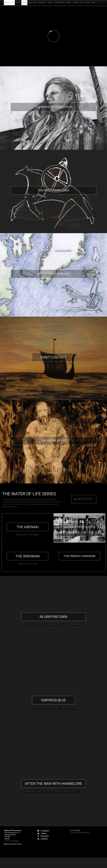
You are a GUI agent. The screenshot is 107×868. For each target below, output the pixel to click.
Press (69, 3)
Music (50, 3)
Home (18, 3)
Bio (82, 3)
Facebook (43, 836)
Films (24, 3)
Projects (42, 3)
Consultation (59, 3)
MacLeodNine (9, 3)
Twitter (42, 833)
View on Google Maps (11, 841)
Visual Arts (33, 3)
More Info (84, 499)
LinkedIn (43, 839)
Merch (94, 3)
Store (87, 3)
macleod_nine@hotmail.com (80, 833)
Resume (76, 3)
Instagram (43, 831)
